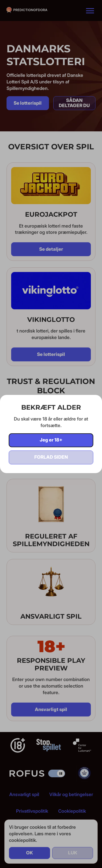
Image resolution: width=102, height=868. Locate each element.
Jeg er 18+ (51, 440)
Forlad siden (51, 457)
